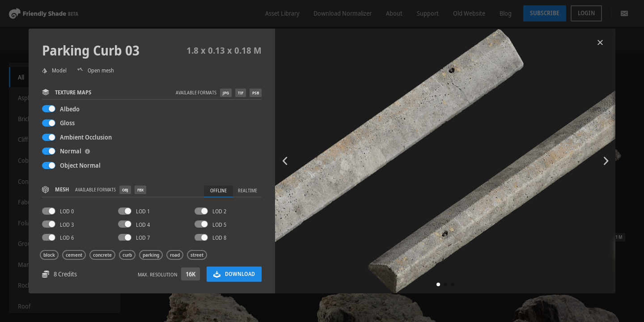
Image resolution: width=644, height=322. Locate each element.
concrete (102, 255)
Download (234, 274)
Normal (75, 151)
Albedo (70, 109)
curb (127, 255)
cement (74, 255)
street (197, 255)
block (49, 255)
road (175, 255)
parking (151, 255)
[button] (438, 284)
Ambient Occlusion (86, 137)
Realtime (248, 191)
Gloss (67, 123)
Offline (218, 191)
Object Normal (80, 165)
